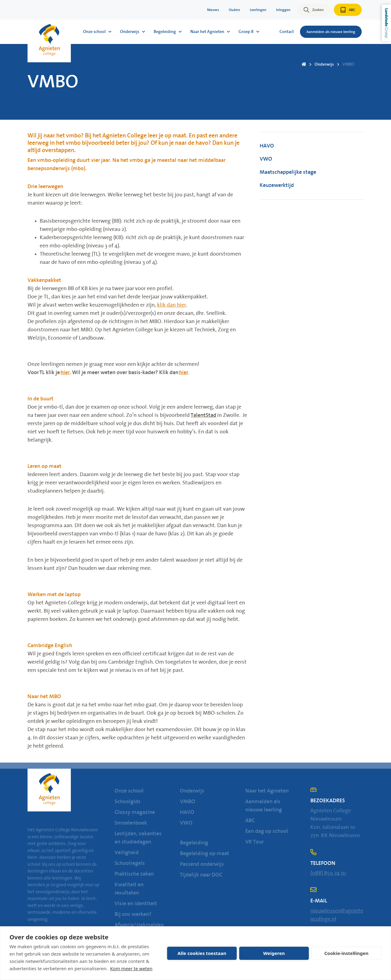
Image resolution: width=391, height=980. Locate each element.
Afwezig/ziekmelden (139, 925)
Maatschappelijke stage (288, 172)
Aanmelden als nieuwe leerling (264, 806)
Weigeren (274, 953)
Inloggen (283, 10)
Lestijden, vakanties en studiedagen (138, 838)
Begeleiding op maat (205, 854)
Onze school (129, 791)
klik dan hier (172, 305)
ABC (250, 821)
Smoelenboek (131, 823)
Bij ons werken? (133, 914)
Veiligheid (127, 853)
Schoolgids (128, 802)
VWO (266, 159)
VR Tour (254, 842)
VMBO (348, 64)
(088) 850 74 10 (328, 873)
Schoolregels (130, 863)
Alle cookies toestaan (202, 953)
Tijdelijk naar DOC (201, 875)
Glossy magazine (135, 812)
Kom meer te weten (132, 968)
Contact (287, 32)
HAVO (267, 146)
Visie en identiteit (136, 904)
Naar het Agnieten (267, 791)
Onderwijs (324, 64)
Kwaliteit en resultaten (129, 889)
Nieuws (213, 10)
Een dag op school (267, 831)
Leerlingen (258, 10)
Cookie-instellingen (347, 953)
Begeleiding (194, 843)
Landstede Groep (386, 23)
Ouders (234, 10)
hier (65, 373)
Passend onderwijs (202, 864)
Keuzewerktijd (277, 185)
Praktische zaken (134, 874)
